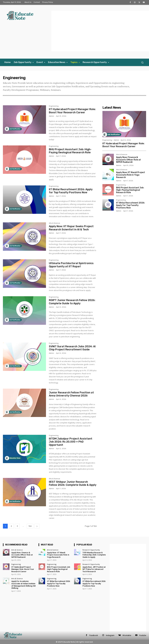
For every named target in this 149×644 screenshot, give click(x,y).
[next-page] (37, 526)
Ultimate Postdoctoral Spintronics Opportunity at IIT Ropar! (71, 265)
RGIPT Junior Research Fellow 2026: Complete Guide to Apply (72, 302)
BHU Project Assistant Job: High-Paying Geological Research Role (70, 151)
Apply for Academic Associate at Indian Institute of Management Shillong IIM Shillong (23, 585)
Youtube (143, 635)
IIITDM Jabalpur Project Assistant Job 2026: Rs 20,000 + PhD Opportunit (71, 442)
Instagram (110, 635)
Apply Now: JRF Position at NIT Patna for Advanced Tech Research (94, 569)
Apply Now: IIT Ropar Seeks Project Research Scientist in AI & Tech (71, 228)
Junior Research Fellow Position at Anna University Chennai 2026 (71, 394)
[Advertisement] (100, 31)
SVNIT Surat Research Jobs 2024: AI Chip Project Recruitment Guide (72, 348)
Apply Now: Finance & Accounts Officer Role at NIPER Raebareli (128, 160)
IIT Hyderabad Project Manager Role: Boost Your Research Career (72, 111)
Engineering (54, 106)
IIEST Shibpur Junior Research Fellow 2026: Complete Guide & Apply (73, 483)
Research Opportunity (91, 550)
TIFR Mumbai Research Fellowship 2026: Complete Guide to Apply (94, 555)
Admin (51, 116)
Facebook (94, 635)
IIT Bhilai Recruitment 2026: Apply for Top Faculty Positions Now (71, 191)
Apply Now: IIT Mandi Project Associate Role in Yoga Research (131, 175)
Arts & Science (54, 223)
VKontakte (127, 635)
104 (30, 526)
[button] (142, 62)
